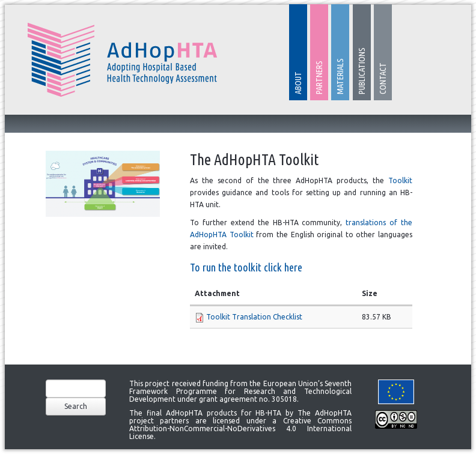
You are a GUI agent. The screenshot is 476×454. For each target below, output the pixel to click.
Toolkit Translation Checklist (254, 317)
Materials (340, 76)
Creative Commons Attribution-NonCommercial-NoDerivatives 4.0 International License (240, 428)
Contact (383, 78)
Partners (319, 77)
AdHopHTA (122, 60)
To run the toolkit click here (246, 268)
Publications (362, 71)
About (298, 83)
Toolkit (400, 180)
